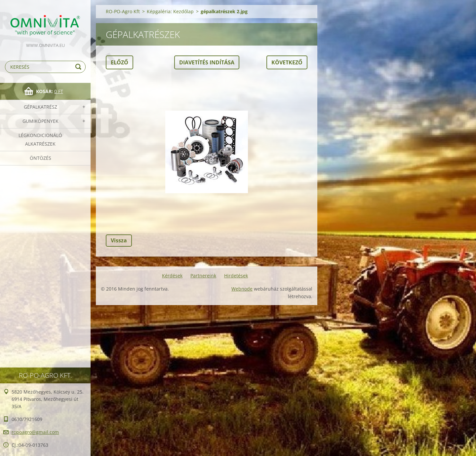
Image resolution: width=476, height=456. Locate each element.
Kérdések (172, 276)
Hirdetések (236, 276)
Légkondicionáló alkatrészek (40, 140)
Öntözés (40, 158)
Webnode (242, 289)
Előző (119, 62)
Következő (287, 62)
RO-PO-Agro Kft (123, 11)
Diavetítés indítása (207, 62)
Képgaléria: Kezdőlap (170, 11)
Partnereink (203, 276)
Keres (79, 67)
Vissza (119, 240)
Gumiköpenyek (40, 121)
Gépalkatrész (40, 107)
